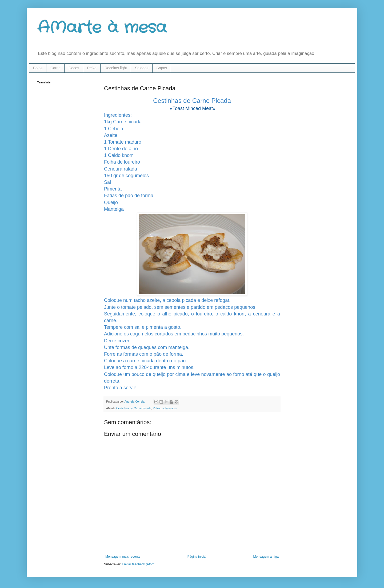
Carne (55, 68)
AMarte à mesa (102, 28)
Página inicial (197, 557)
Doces (74, 68)
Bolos (38, 68)
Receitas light (116, 68)
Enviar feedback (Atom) (139, 564)
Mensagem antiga (266, 557)
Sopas (162, 68)
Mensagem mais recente (123, 557)
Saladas (142, 68)
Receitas (171, 408)
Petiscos (158, 408)
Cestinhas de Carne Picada (134, 408)
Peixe (92, 68)
